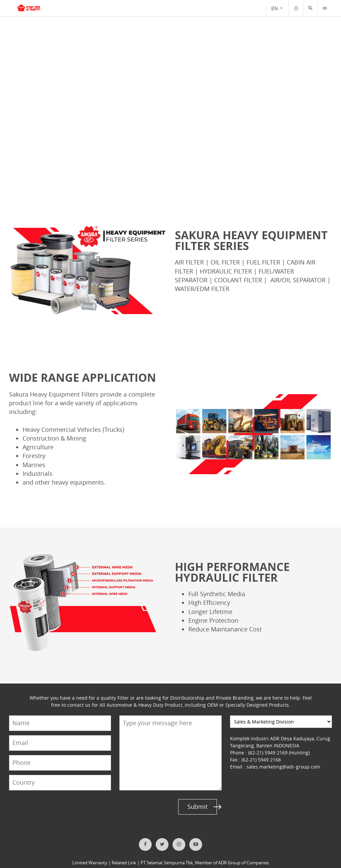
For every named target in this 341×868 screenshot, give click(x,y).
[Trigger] (325, 8)
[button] (310, 8)
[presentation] (35, 797)
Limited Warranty (90, 854)
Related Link (124, 854)
